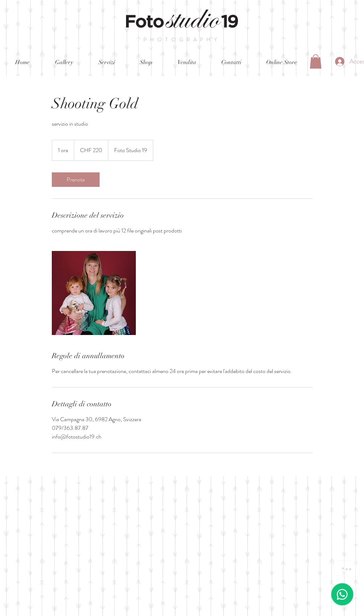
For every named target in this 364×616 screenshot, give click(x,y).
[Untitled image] (94, 293)
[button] (316, 61)
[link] (76, 180)
